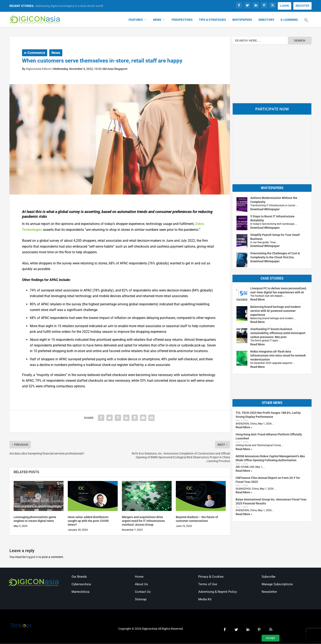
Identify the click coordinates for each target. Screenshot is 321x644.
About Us (141, 584)
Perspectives (182, 20)
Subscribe (269, 577)
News (157, 20)
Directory (266, 20)
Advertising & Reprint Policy (218, 592)
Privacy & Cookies (211, 577)
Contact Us (143, 592)
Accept (271, 638)
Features (136, 20)
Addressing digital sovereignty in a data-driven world (69, 6)
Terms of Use (208, 584)
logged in (32, 557)
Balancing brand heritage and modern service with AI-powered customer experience (275, 311)
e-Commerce (35, 53)
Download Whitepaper (265, 209)
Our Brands (79, 577)
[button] (306, 23)
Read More (258, 300)
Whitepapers (242, 20)
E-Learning (289, 20)
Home (139, 577)
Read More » (244, 428)
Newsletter (269, 592)
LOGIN (284, 6)
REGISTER (302, 6)
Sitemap (141, 600)
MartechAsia (80, 592)
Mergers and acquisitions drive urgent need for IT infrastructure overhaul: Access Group (143, 521)
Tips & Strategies (212, 20)
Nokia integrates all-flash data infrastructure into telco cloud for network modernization (278, 356)
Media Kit (205, 600)
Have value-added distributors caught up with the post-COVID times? (88, 521)
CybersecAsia (81, 584)
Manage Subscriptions (277, 584)
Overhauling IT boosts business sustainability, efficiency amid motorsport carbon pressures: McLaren (278, 333)
